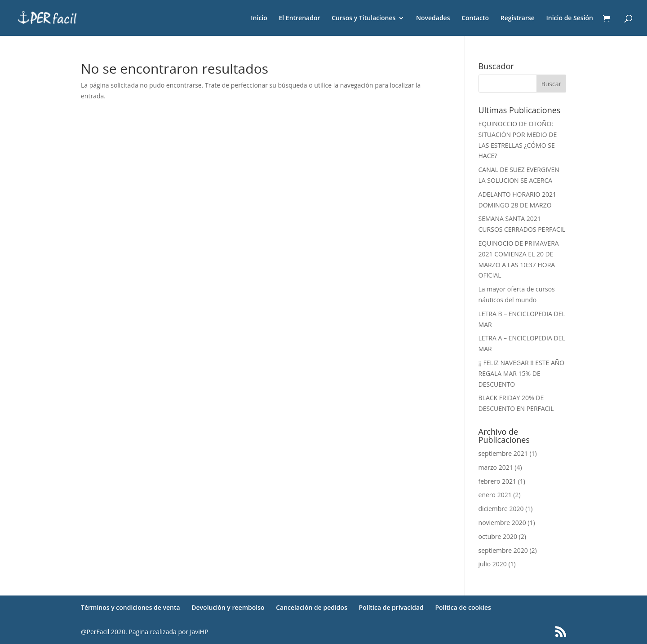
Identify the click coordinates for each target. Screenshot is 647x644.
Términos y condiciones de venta (131, 607)
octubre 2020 (498, 536)
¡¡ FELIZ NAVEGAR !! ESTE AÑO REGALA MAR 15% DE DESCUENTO (522, 373)
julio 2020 (493, 564)
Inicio (259, 18)
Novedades (433, 18)
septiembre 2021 (503, 453)
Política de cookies (463, 607)
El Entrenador (299, 18)
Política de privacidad (391, 607)
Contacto (475, 18)
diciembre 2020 (501, 509)
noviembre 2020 (502, 523)
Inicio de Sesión (570, 18)
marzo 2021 (496, 467)
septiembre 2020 (503, 550)
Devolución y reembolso (228, 607)
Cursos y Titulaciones (363, 18)
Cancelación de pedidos (312, 607)
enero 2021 (495, 495)
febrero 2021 (498, 481)
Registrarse (518, 18)
